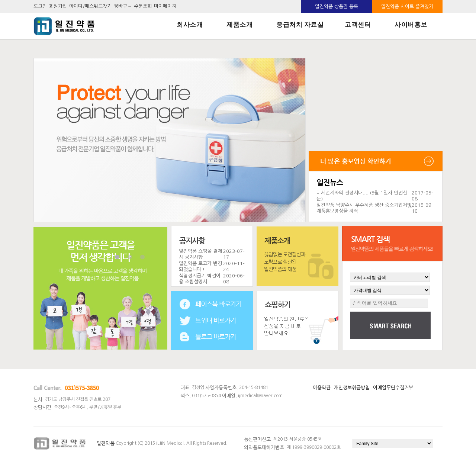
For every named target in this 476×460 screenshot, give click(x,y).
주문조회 (143, 7)
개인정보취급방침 (352, 388)
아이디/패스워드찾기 (90, 7)
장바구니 (123, 7)
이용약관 (322, 388)
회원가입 (58, 7)
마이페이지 (165, 7)
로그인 (40, 7)
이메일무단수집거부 (393, 388)
